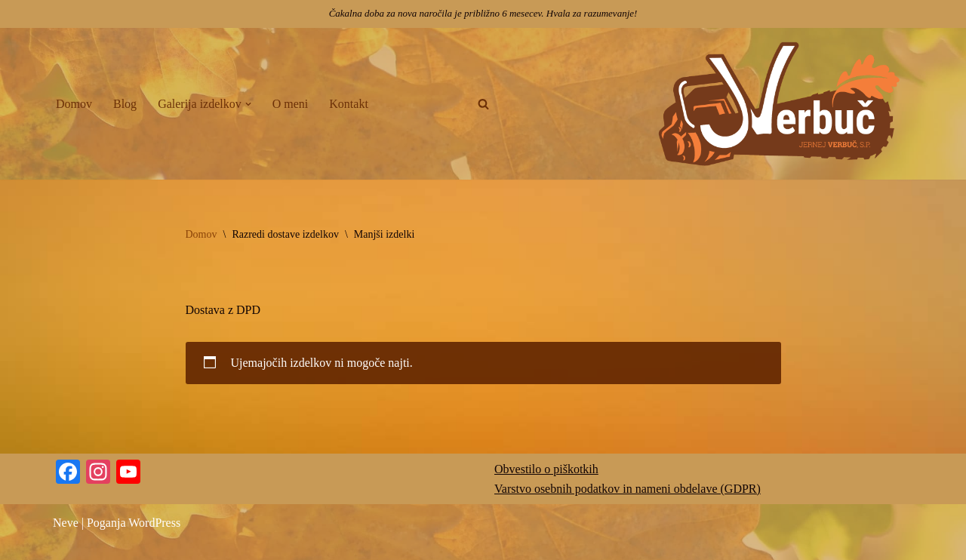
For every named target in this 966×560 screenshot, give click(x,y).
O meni (291, 104)
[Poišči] (483, 104)
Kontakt (349, 104)
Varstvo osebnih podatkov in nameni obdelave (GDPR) (628, 489)
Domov (74, 104)
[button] (248, 104)
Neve (66, 523)
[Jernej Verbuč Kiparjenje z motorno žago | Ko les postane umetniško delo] (781, 104)
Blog (125, 104)
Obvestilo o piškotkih (546, 469)
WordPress (154, 523)
